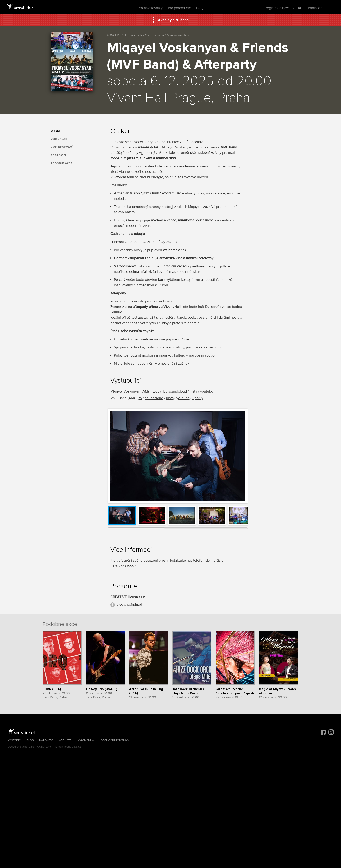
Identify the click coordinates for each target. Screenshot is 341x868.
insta (193, 391)
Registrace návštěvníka (283, 8)
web (156, 391)
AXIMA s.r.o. (44, 747)
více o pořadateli (130, 604)
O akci (55, 131)
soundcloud (178, 391)
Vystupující (59, 139)
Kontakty (14, 740)
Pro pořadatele (179, 8)
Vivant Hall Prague (159, 98)
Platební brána (62, 747)
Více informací (62, 147)
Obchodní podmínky (115, 740)
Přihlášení (316, 8)
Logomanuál (86, 740)
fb (164, 391)
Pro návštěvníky (150, 8)
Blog (200, 8)
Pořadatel (59, 155)
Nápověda (46, 740)
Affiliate (65, 740)
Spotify (198, 398)
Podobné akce (61, 163)
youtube (207, 391)
